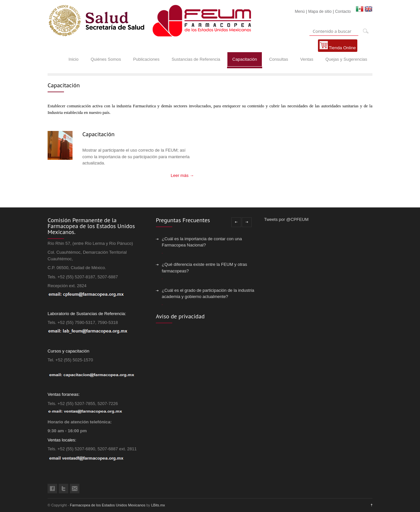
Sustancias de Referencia (196, 59)
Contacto (343, 11)
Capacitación (245, 59)
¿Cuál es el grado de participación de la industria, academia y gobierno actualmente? (209, 294)
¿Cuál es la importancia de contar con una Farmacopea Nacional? (202, 242)
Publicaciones (146, 59)
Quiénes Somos (106, 59)
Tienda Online (338, 46)
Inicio (73, 59)
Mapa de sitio (320, 11)
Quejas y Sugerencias (346, 59)
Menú (300, 11)
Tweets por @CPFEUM (286, 219)
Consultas (279, 59)
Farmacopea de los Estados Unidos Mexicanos (108, 505)
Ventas (307, 59)
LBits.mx (158, 505)
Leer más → (182, 175)
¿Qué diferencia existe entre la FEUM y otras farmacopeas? (204, 268)
